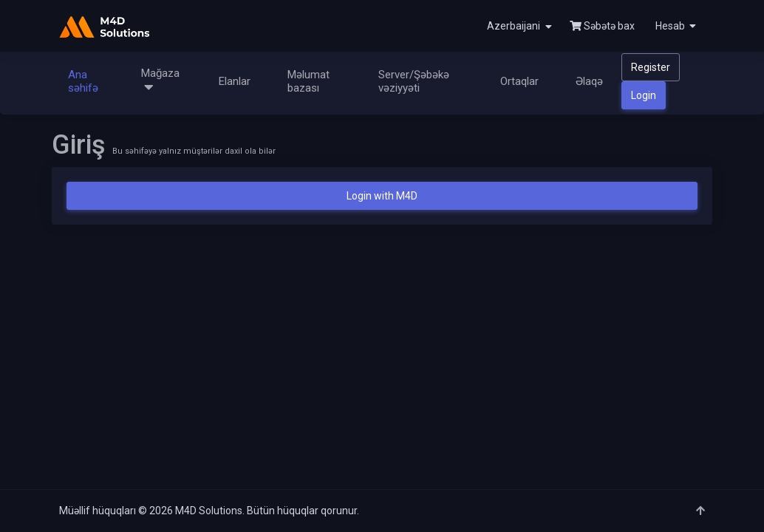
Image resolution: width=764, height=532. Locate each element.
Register (651, 67)
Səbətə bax (602, 26)
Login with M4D (382, 196)
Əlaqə (589, 81)
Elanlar (235, 81)
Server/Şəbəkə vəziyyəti (414, 81)
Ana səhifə (83, 81)
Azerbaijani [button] (519, 26)
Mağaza (160, 81)
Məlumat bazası (308, 81)
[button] (674, 26)
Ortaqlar (519, 81)
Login (644, 95)
